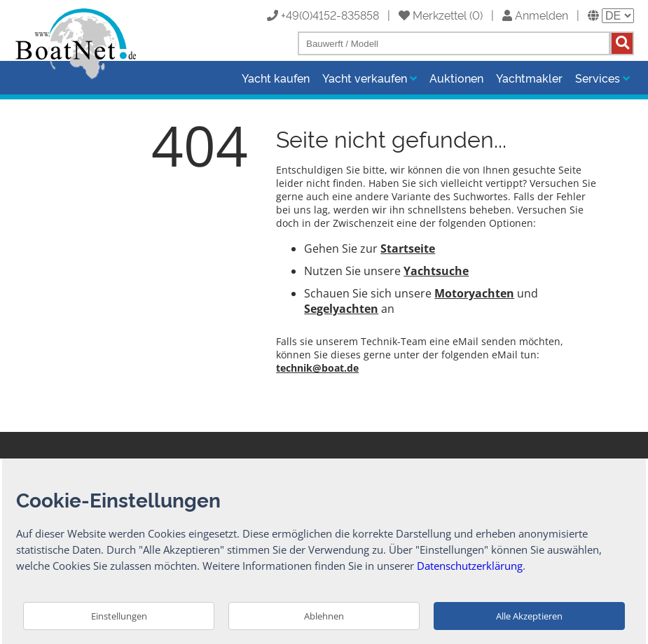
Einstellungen (119, 616)
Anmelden (535, 15)
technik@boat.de (317, 368)
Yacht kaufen (276, 78)
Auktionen (456, 78)
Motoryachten (474, 293)
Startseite (408, 248)
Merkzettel (433, 15)
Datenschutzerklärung (470, 566)
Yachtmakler (529, 78)
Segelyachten (341, 309)
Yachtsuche (436, 271)
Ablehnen (324, 616)
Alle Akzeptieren (529, 616)
